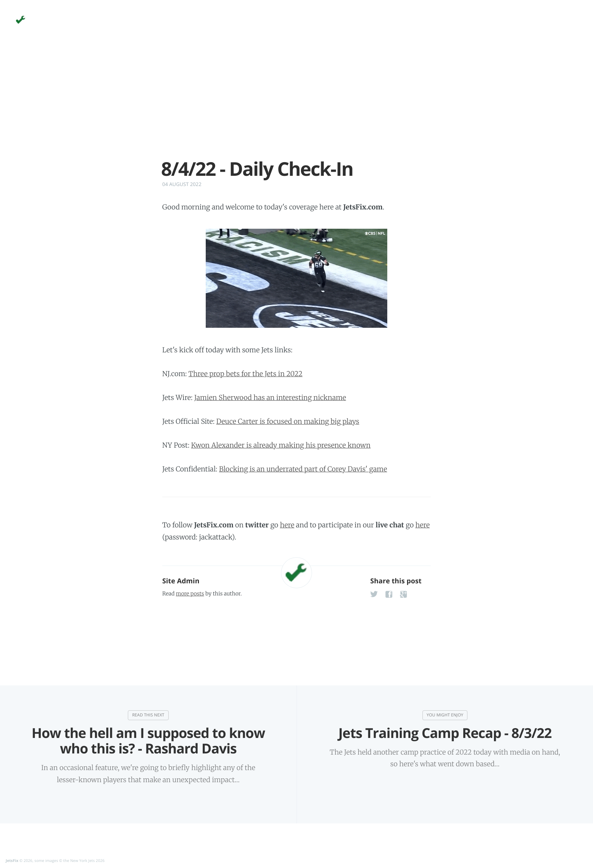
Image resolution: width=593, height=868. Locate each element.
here (287, 525)
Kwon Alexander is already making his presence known (281, 445)
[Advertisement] (296, 105)
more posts (190, 594)
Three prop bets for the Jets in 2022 (245, 374)
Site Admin (181, 581)
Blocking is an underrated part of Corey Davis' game (303, 469)
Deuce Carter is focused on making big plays (288, 421)
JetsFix (12, 860)
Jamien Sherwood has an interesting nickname (270, 398)
